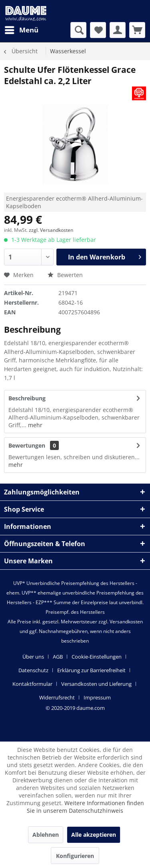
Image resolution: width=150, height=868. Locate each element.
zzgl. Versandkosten (51, 230)
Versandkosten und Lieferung (96, 684)
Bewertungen (27, 445)
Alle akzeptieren (94, 835)
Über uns (33, 657)
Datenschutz (33, 670)
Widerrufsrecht (57, 697)
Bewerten (65, 275)
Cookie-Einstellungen (97, 657)
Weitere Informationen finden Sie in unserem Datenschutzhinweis (85, 807)
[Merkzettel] (98, 30)
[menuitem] (21, 30)
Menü (22, 29)
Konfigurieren (75, 856)
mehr (34, 425)
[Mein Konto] (118, 30)
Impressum (97, 697)
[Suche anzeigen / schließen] (78, 30)
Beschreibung (27, 398)
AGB (58, 657)
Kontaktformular (32, 684)
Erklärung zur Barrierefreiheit (91, 670)
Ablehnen (46, 835)
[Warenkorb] (137, 30)
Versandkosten (126, 622)
